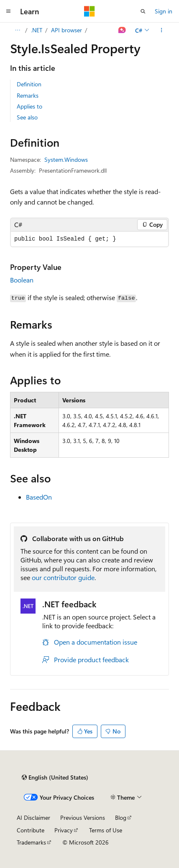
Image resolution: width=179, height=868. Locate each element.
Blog (121, 817)
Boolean (22, 280)
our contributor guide (63, 577)
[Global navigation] (8, 11)
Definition (29, 84)
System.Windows (66, 159)
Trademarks (31, 842)
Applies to (29, 106)
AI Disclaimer (33, 817)
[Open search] (143, 11)
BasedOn (39, 497)
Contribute (31, 830)
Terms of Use (106, 830)
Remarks (28, 95)
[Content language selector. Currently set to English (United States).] (55, 777)
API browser (66, 30)
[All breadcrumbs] (17, 30)
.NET (37, 30)
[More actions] (162, 30)
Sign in (164, 11)
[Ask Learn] (122, 30)
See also (27, 117)
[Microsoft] (89, 11)
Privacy (64, 830)
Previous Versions (83, 817)
